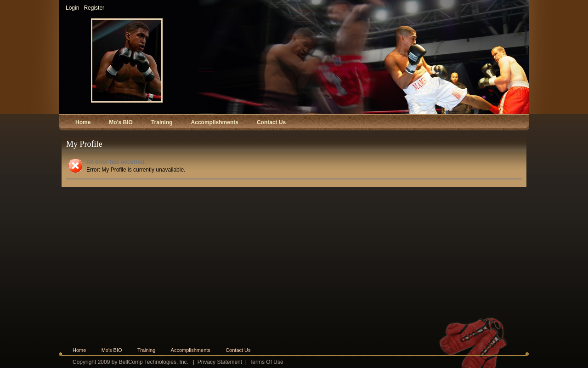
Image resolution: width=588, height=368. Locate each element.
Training (146, 350)
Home (79, 350)
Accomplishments (191, 350)
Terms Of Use (266, 362)
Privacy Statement (220, 362)
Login (72, 8)
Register (94, 8)
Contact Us (238, 350)
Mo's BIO (112, 350)
